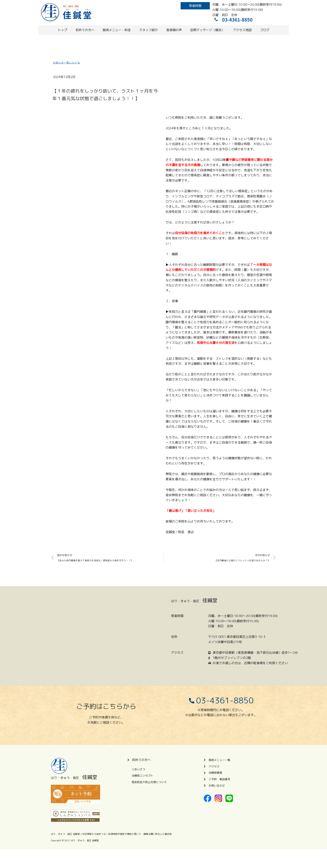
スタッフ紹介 (148, 30)
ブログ (265, 30)
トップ (62, 30)
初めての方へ (85, 30)
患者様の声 (174, 30)
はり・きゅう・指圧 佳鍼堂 (85, 840)
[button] (195, 6)
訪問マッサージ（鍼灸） (207, 30)
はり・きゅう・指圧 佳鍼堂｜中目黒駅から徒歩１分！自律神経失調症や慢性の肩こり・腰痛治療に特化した (108, 834)
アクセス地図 (242, 30)
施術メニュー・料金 (117, 30)
